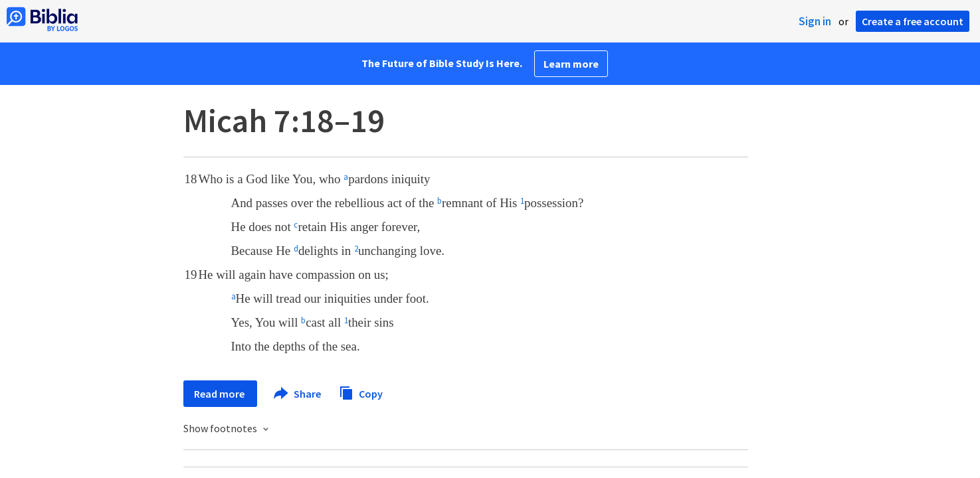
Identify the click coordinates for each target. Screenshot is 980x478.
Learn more (571, 64)
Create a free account (913, 21)
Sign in (815, 21)
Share (298, 394)
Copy (361, 392)
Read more (220, 394)
